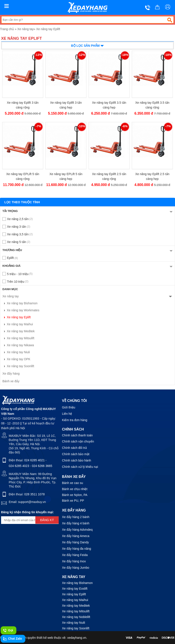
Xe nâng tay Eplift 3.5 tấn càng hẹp (109, 105)
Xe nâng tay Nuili (74, 623)
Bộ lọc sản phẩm (88, 45)
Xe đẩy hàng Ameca (76, 536)
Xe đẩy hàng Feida (75, 555)
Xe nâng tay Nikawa (18, 345)
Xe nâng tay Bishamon (20, 303)
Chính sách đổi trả (74, 448)
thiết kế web (45, 638)
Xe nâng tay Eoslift (75, 589)
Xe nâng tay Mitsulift (18, 338)
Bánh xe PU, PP (73, 501)
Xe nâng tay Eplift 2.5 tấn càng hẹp (152, 176)
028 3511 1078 (34, 494)
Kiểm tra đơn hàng (75, 420)
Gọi (8, 630)
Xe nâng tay (25, 29)
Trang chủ (7, 29)
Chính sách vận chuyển (78, 441)
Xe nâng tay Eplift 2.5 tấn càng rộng (109, 176)
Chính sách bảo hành (76, 460)
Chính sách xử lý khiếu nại (80, 467)
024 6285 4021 (34, 460)
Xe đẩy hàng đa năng (76, 549)
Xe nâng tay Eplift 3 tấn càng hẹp (66, 105)
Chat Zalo (12, 639)
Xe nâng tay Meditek (19, 331)
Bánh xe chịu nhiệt (75, 489)
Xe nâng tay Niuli (16, 352)
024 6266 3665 (42, 466)
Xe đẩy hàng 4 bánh (76, 523)
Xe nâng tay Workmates (21, 310)
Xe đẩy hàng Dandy (75, 542)
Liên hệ (67, 414)
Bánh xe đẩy (11, 381)
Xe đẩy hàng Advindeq (77, 530)
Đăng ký (47, 520)
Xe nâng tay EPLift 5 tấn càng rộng (23, 176)
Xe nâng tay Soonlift (18, 366)
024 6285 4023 (19, 466)
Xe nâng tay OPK (16, 359)
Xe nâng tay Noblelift (76, 617)
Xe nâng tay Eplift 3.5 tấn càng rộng (152, 105)
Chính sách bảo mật (76, 454)
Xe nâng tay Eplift (48, 29)
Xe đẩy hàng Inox (74, 561)
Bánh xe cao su (73, 483)
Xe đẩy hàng (11, 374)
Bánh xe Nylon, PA (75, 495)
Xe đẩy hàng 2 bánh (76, 517)
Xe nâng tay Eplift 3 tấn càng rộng (23, 105)
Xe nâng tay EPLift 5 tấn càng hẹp (66, 176)
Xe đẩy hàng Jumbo (76, 568)
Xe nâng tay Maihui (18, 324)
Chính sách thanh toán (77, 435)
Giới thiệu (69, 407)
